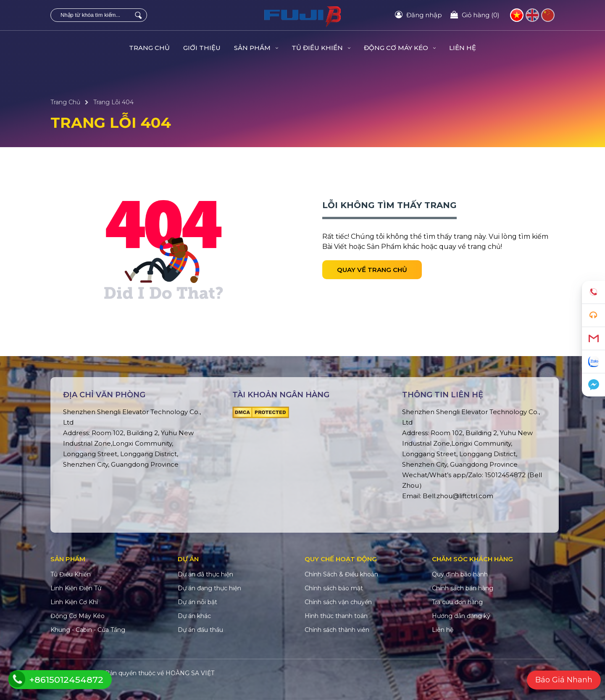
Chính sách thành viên (337, 630)
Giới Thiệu (202, 48)
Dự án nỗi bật (197, 602)
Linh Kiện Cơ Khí (74, 602)
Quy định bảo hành (460, 574)
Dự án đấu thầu (200, 630)
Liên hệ (463, 48)
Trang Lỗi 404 (113, 102)
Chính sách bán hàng (463, 588)
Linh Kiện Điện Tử (76, 588)
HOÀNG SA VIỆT (190, 673)
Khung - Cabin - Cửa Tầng (88, 630)
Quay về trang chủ (372, 270)
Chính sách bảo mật (334, 588)
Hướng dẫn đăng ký (461, 616)
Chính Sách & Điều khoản (341, 574)
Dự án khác (194, 616)
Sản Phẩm (256, 48)
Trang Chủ (149, 48)
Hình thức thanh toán (336, 616)
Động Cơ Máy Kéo (400, 48)
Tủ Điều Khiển (321, 48)
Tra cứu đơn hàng (457, 602)
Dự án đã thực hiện (205, 574)
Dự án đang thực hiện (209, 588)
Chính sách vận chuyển (338, 602)
